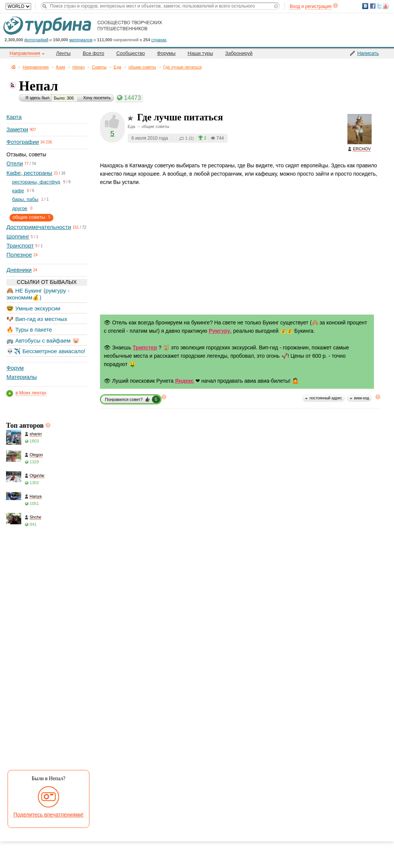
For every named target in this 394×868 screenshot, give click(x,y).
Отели (15, 163)
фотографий (36, 40)
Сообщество (131, 53)
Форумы (167, 53)
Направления (36, 67)
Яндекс (184, 381)
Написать (368, 53)
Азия (61, 67)
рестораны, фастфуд (36, 182)
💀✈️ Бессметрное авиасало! (46, 351)
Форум (15, 368)
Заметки (17, 129)
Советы (99, 67)
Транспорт (20, 245)
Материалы (22, 377)
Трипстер (145, 348)
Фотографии (23, 142)
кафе (18, 191)
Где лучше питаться (183, 67)
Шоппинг (18, 236)
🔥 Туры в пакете (29, 330)
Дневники (19, 270)
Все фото (93, 53)
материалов (81, 40)
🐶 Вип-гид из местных (37, 319)
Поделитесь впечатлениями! (49, 815)
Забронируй (239, 53)
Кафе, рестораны (29, 173)
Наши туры (200, 53)
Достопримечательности (39, 227)
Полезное (19, 255)
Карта (14, 117)
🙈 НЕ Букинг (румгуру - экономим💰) (38, 294)
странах (159, 40)
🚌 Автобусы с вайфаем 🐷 (43, 340)
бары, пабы (25, 199)
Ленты (63, 53)
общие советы (142, 67)
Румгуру (220, 331)
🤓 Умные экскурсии (33, 308)
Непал (79, 67)
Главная (13, 67)
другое (20, 208)
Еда (117, 67)
